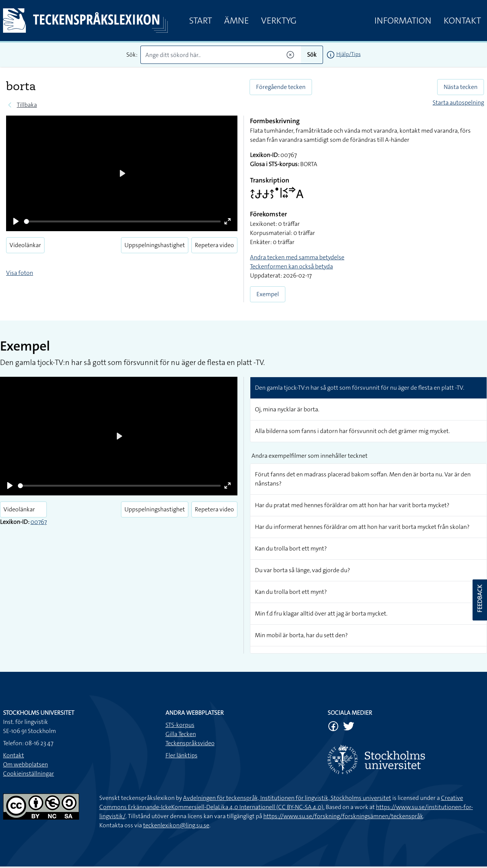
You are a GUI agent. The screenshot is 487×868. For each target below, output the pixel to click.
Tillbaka (27, 105)
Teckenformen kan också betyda (291, 266)
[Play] (16, 221)
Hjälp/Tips (349, 54)
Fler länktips (181, 755)
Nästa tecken (461, 87)
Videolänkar (25, 245)
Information (403, 21)
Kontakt (462, 21)
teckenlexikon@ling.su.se (176, 825)
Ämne (236, 21)
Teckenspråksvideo (190, 743)
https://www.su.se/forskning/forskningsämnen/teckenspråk (343, 816)
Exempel (268, 294)
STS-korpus (180, 725)
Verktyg (279, 21)
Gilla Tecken (181, 734)
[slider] (122, 221)
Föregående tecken (281, 87)
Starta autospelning (458, 102)
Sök (312, 55)
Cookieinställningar (29, 774)
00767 (39, 522)
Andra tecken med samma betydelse (297, 257)
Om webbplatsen (25, 764)
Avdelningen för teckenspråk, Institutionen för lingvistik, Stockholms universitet (287, 798)
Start (201, 21)
